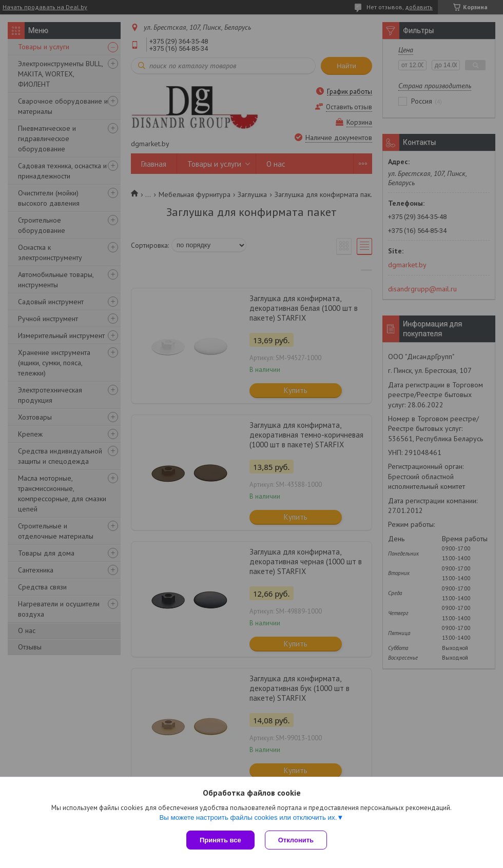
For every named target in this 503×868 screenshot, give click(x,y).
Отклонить (296, 840)
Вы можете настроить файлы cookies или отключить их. (248, 817)
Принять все (220, 840)
